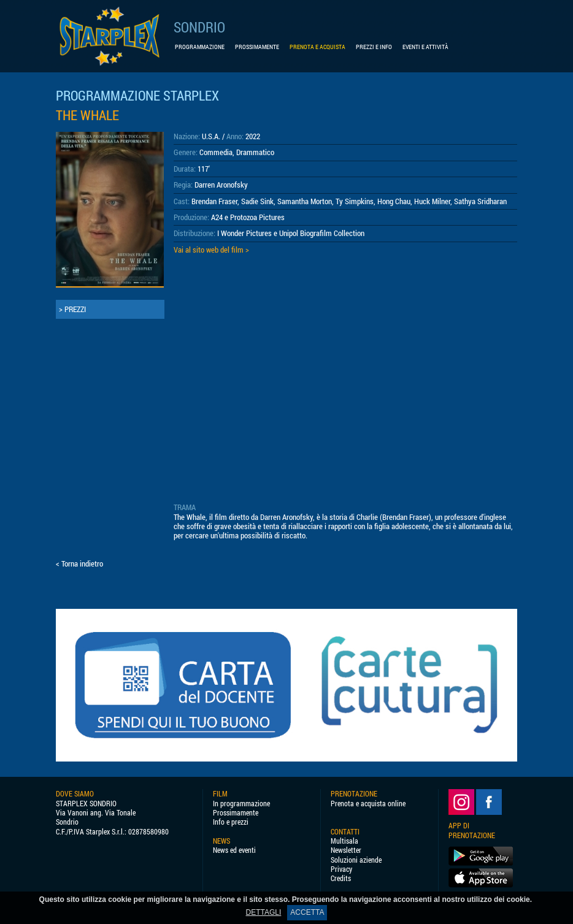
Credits (341, 878)
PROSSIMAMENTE (257, 47)
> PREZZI (72, 309)
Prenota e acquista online (368, 804)
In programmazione (241, 804)
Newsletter (346, 850)
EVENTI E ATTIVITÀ (425, 47)
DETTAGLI (264, 912)
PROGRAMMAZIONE (200, 47)
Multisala (344, 841)
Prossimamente (236, 813)
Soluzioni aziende (356, 860)
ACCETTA (307, 912)
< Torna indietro (79, 563)
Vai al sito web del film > (211, 250)
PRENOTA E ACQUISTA (317, 47)
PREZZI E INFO (374, 47)
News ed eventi (234, 850)
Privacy (341, 869)
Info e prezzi (231, 822)
